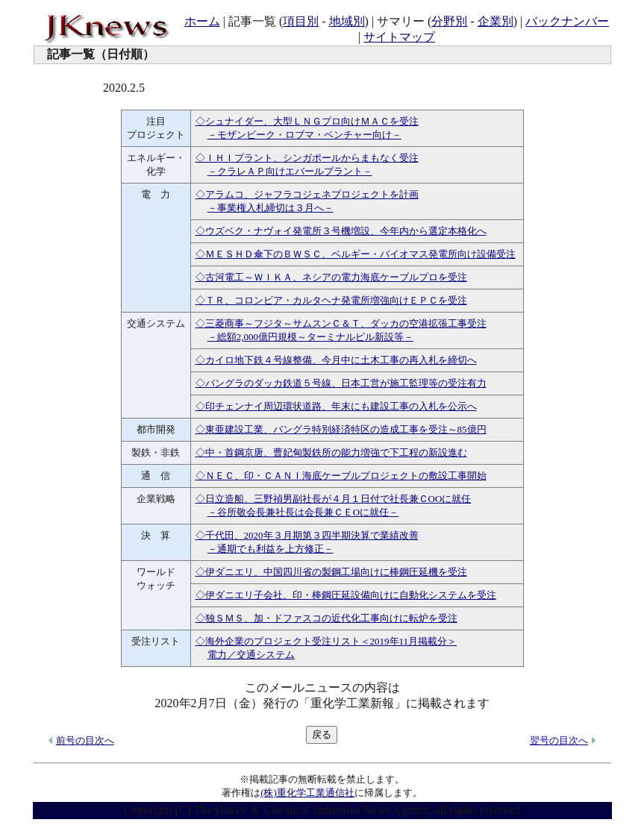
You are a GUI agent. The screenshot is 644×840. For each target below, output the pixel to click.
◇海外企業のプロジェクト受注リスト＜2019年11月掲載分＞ (326, 641)
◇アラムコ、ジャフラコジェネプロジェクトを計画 (307, 194)
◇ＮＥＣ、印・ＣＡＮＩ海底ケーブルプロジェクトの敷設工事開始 (341, 476)
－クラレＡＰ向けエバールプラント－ (290, 171)
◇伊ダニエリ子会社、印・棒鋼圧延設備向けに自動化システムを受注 (346, 595)
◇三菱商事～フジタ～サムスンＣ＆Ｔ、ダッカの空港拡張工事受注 (341, 323)
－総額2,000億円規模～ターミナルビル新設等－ (310, 337)
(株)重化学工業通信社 (307, 793)
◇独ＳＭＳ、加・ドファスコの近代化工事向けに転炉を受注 (326, 618)
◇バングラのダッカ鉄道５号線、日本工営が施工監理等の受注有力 (341, 383)
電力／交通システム (251, 655)
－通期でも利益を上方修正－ (271, 549)
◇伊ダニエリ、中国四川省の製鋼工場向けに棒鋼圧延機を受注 (331, 572)
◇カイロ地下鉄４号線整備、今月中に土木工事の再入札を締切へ (336, 360)
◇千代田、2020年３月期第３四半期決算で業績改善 (307, 535)
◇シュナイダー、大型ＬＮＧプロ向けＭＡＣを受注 (307, 121)
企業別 (495, 21)
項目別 (301, 21)
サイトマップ (399, 37)
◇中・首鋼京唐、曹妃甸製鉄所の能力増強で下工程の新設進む (331, 452)
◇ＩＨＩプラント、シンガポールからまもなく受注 (307, 158)
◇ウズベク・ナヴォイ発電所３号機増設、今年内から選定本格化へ (341, 231)
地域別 (347, 21)
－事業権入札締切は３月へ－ (271, 208)
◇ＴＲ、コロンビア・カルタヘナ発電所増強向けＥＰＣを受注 (331, 300)
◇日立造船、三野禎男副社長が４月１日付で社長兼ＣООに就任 (334, 499)
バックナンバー (567, 21)
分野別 (449, 21)
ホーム (202, 21)
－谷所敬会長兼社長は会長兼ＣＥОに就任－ (303, 512)
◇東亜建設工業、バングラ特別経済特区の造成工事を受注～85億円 (341, 429)
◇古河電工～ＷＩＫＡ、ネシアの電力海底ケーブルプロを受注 (331, 277)
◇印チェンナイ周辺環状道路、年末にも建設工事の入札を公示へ (336, 406)
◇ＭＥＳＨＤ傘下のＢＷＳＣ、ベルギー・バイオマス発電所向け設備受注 (356, 254)
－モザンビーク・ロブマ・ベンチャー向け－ (304, 135)
